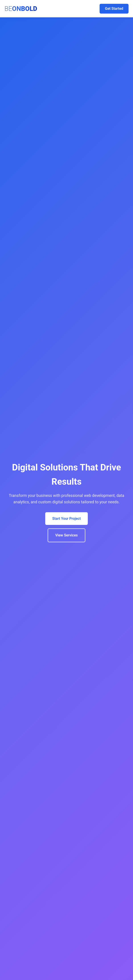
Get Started (114, 9)
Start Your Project (67, 519)
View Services (66, 535)
